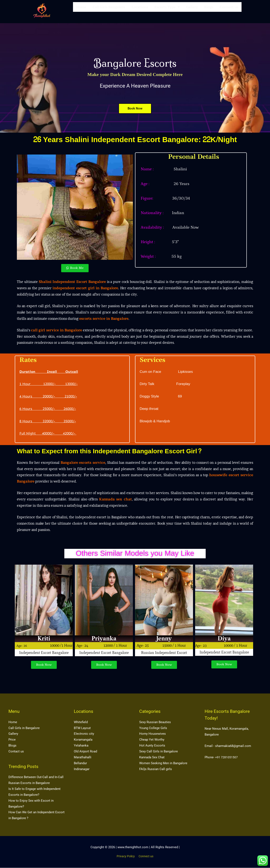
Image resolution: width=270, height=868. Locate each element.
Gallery (192, 11)
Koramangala (83, 740)
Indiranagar (82, 769)
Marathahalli (83, 757)
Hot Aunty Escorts (152, 746)
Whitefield (81, 722)
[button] (167, 11)
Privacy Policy (125, 856)
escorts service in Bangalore (104, 319)
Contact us (16, 752)
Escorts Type (167, 11)
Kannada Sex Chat (152, 757)
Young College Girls (153, 728)
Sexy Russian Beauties (155, 722)
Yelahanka (81, 746)
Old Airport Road (85, 752)
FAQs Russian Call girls (156, 769)
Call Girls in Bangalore (24, 728)
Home (81, 11)
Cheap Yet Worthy (152, 740)
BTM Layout (82, 728)
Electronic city (84, 734)
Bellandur (80, 763)
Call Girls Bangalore (109, 11)
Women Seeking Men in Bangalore (163, 763)
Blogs (209, 11)
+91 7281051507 (227, 757)
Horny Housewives (153, 734)
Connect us (229, 11)
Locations (140, 11)
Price (12, 740)
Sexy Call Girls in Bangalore (159, 752)
